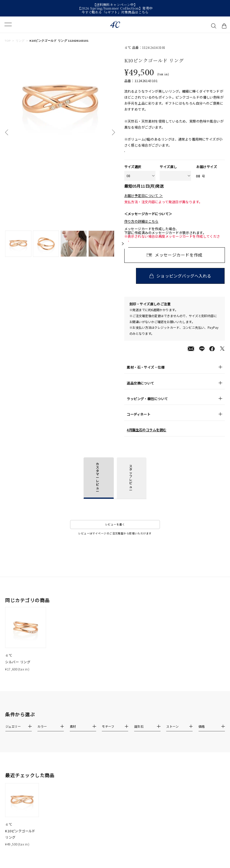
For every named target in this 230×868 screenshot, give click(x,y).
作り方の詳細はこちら (141, 227)
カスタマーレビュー (97, 484)
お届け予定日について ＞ (144, 201)
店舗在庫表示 (139, 155)
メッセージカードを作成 (179, 261)
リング (20, 41)
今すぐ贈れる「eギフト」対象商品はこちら (115, 12)
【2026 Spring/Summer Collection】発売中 (115, 8)
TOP (8, 41)
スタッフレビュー (131, 484)
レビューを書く (115, 531)
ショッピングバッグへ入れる (185, 282)
